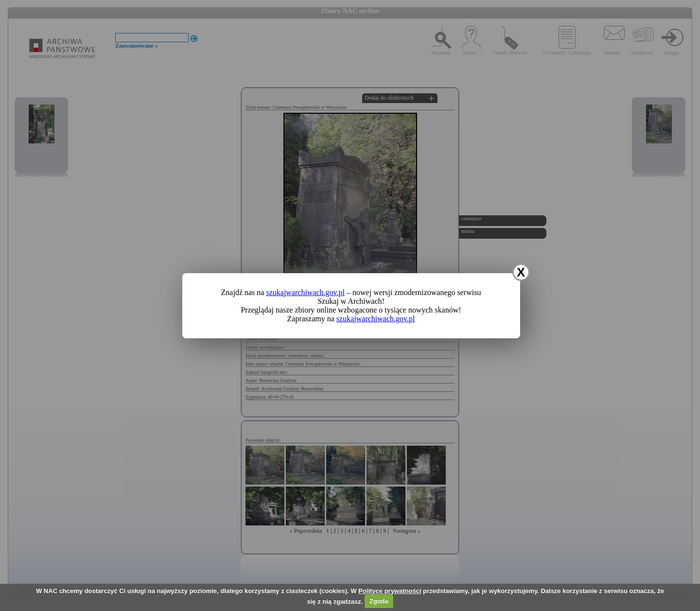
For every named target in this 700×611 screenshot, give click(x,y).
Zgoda (379, 601)
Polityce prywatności (390, 591)
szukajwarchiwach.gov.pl (305, 292)
